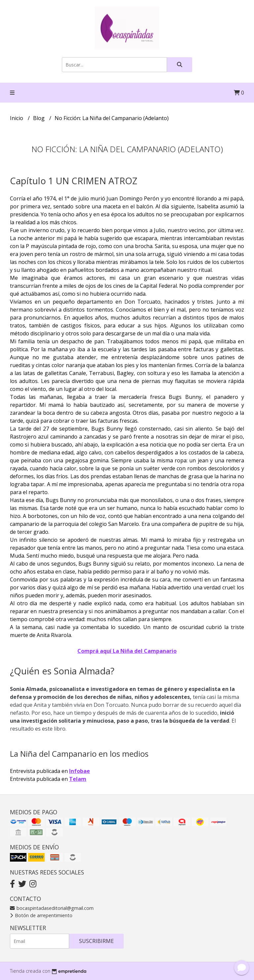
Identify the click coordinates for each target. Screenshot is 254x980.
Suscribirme (96, 941)
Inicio (17, 118)
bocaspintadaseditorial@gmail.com (52, 908)
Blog (40, 118)
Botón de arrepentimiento (41, 915)
